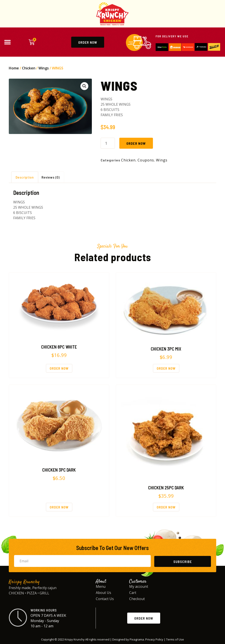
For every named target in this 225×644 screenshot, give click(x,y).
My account (139, 586)
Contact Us (105, 599)
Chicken (29, 68)
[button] (7, 42)
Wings (44, 68)
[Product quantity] (108, 143)
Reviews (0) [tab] (51, 177)
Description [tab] (25, 177)
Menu (101, 586)
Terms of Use (175, 639)
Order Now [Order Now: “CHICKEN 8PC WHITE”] (59, 368)
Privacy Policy (154, 639)
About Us (103, 593)
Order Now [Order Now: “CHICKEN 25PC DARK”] (166, 507)
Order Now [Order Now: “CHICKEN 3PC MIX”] (166, 368)
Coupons (146, 160)
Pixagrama (137, 639)
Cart (133, 593)
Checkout (137, 599)
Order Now (136, 143)
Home (14, 68)
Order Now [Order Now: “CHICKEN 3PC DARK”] (59, 507)
